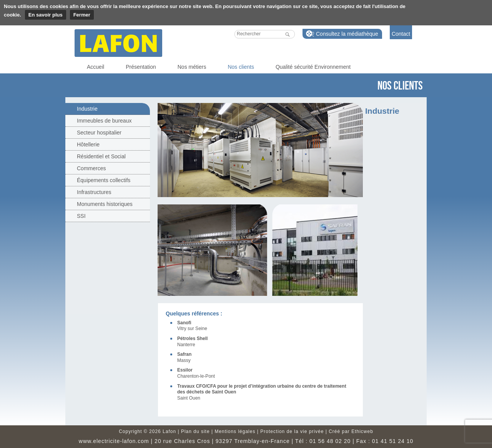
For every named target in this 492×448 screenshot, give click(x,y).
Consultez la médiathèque (347, 34)
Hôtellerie (88, 144)
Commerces (91, 168)
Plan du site (195, 431)
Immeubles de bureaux (104, 121)
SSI (81, 216)
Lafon (118, 43)
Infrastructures (94, 192)
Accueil (96, 67)
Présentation (141, 67)
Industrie (87, 109)
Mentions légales (235, 431)
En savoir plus (46, 15)
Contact (401, 34)
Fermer (82, 15)
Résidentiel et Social (101, 156)
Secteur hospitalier (99, 133)
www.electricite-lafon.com (114, 441)
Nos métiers (192, 67)
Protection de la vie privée (292, 431)
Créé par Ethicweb (351, 431)
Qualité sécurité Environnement (313, 67)
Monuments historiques (105, 204)
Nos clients (241, 67)
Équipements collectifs (104, 180)
